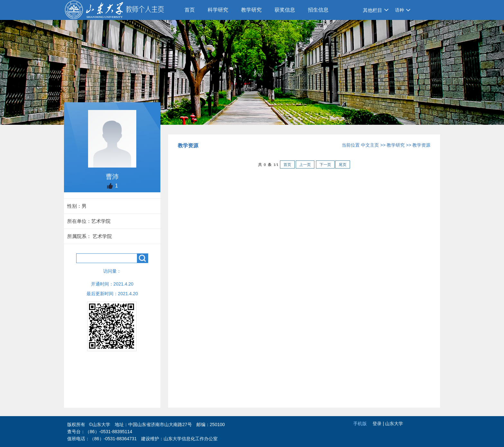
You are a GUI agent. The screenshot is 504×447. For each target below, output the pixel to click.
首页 (190, 10)
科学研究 (218, 10)
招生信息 (318, 10)
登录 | (379, 424)
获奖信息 (285, 10)
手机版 (360, 424)
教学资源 (421, 145)
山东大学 (394, 424)
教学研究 (251, 10)
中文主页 (370, 145)
